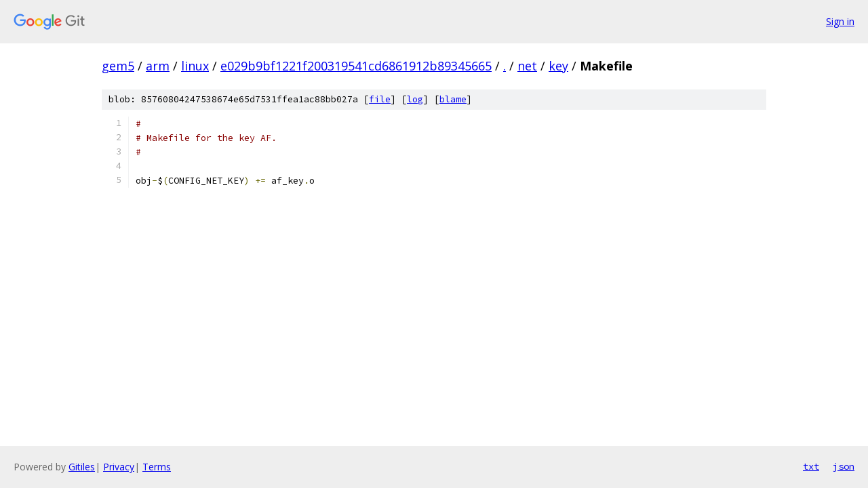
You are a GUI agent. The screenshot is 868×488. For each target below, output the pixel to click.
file (380, 99)
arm (158, 66)
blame (453, 99)
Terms (157, 467)
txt (811, 466)
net (527, 66)
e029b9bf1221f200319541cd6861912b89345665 (356, 66)
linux (195, 66)
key (558, 66)
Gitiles (82, 467)
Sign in (840, 21)
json (844, 466)
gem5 (118, 66)
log (415, 99)
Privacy (119, 467)
